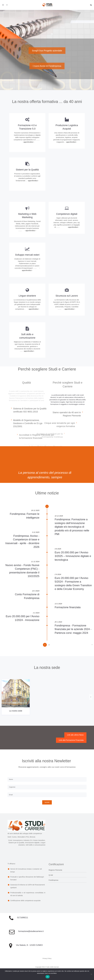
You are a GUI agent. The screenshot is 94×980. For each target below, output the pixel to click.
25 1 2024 (58, 622)
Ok (47, 977)
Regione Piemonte (55, 870)
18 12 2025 (35, 510)
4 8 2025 (58, 549)
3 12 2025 (36, 532)
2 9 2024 (58, 574)
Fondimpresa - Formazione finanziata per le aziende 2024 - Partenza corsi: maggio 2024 (73, 629)
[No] (91, 974)
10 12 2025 (59, 516)
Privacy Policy (47, 958)
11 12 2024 (35, 561)
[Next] (92, 645)
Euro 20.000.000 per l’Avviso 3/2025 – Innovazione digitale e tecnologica (73, 556)
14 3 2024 (36, 591)
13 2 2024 (58, 604)
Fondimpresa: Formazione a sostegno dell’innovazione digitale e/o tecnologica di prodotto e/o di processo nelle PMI (72, 527)
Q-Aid (51, 875)
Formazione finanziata (68, 607)
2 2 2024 (36, 613)
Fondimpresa (53, 880)
